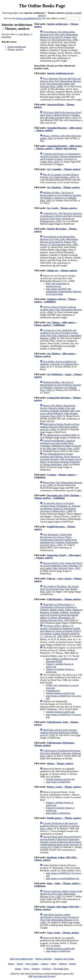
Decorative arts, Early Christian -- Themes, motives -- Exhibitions (58, 497)
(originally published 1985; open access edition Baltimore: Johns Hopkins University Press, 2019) (60, 411)
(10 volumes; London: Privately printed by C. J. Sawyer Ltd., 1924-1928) (61, 631)
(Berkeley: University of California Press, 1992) (61, 197)
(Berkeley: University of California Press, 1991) (59, 364)
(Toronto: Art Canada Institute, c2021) (59, 176)
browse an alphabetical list (29, 18)
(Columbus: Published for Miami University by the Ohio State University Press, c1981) (61, 444)
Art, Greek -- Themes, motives (62, 208)
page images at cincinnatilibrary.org (63, 878)
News (26, 969)
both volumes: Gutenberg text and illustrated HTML (62, 660)
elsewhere (6, 37)
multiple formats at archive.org (60, 693)
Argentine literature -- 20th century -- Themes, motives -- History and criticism (58, 147)
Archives (46, 969)
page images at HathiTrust (58, 782)
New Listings (32, 964)
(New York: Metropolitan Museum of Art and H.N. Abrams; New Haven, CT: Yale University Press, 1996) (59, 36)
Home (11, 964)
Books (18, 969)
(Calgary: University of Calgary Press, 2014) (61, 158)
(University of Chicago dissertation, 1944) (61, 459)
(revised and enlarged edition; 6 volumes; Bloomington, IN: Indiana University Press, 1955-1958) (61, 612)
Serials (73, 964)
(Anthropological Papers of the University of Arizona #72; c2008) (61, 842)
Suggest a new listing (64, 959)
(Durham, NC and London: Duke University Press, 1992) (61, 566)
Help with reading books (21, 959)
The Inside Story (61, 969)
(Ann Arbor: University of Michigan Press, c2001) (61, 217)
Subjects (63, 964)
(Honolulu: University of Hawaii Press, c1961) (61, 753)
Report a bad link (44, 959)
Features (36, 969)
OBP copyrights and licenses (42, 976)
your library (24, 34)
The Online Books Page (42, 6)
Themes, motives (15, 49)
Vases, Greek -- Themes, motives (63, 933)
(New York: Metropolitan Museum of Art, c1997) (61, 894)
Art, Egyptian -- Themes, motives (63, 187)
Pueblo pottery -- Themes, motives (64, 818)
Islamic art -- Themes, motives (62, 270)
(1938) (60, 435)
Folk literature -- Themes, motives (64, 599)
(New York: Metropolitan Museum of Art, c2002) (61, 310)
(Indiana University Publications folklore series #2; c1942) (60, 427)
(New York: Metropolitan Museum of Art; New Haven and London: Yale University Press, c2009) (61, 82)
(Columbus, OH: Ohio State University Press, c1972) (61, 115)
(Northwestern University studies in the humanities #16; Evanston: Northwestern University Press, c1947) (59, 540)
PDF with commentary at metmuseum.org (58, 285)
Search (20, 964)
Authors (45, 964)
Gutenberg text (53, 691)
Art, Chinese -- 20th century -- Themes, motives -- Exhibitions (56, 324)
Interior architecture (17, 47)
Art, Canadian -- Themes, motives (64, 169)
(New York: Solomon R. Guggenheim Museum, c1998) (61, 334)
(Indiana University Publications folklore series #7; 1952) (59, 733)
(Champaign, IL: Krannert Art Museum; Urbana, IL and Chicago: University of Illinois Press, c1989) (60, 507)
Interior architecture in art (60, 73)
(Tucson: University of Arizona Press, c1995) (60, 826)
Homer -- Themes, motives (60, 763)
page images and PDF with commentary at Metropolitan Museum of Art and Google (64, 291)
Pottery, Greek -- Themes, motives (64, 787)
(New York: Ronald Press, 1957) (60, 589)
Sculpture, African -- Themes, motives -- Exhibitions (55, 300)
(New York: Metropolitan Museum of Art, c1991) (60, 919)
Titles (54, 964)
